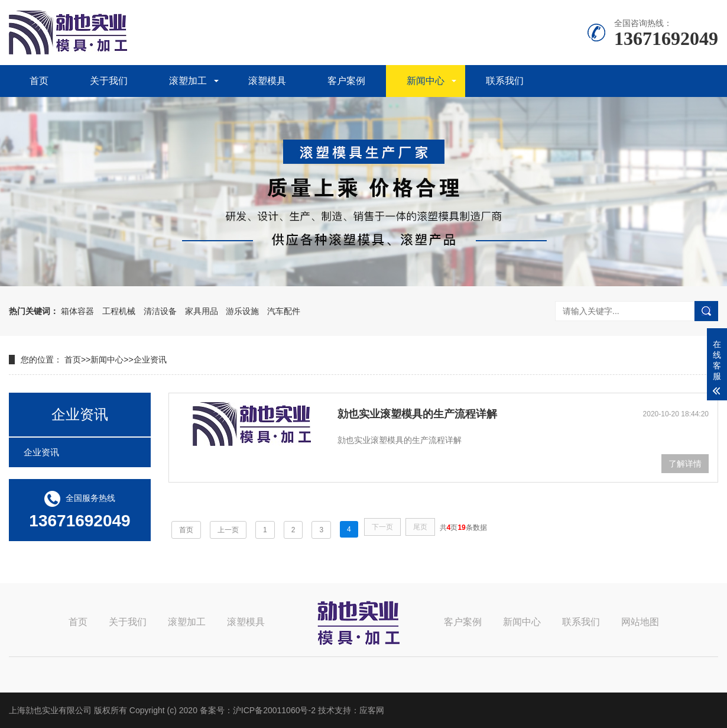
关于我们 (109, 81)
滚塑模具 (267, 81)
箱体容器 (77, 311)
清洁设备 (160, 311)
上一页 (228, 530)
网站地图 (640, 622)
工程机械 (119, 311)
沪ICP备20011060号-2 (274, 710)
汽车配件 (284, 311)
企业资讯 (150, 360)
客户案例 (346, 81)
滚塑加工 (188, 81)
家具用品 (202, 311)
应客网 (372, 710)
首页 (39, 81)
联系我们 (505, 81)
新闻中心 (426, 81)
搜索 (706, 311)
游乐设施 (242, 311)
